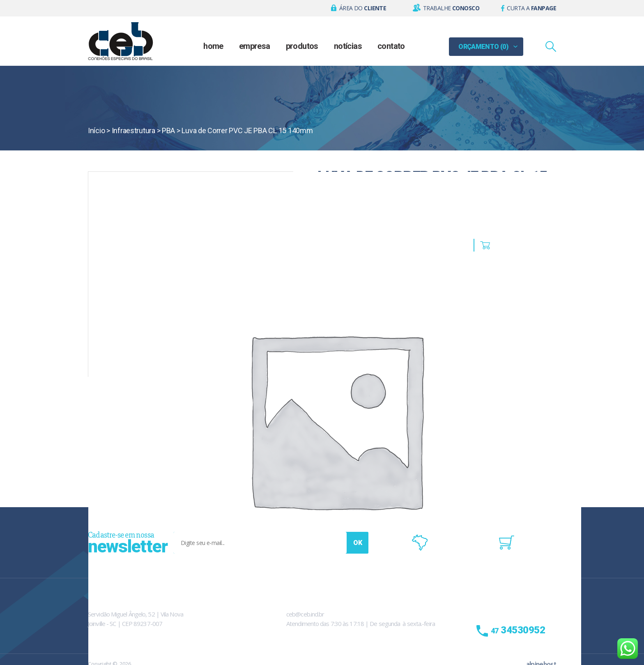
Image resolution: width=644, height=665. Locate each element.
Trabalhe (451, 8)
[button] (359, 8)
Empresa (255, 46)
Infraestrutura (133, 130)
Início (96, 130)
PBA (168, 130)
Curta (531, 8)
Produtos (302, 46)
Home (213, 46)
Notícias (348, 46)
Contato (391, 46)
